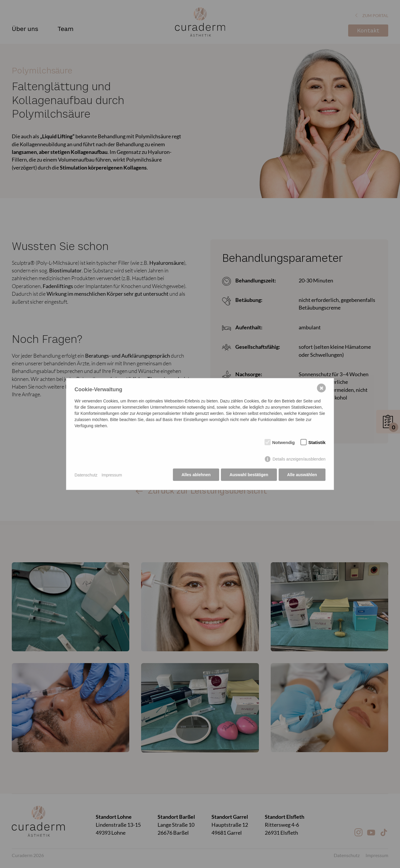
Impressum (112, 475)
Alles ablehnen (196, 475)
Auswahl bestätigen (248, 475)
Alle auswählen (302, 475)
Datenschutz (86, 475)
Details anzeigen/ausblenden (299, 459)
